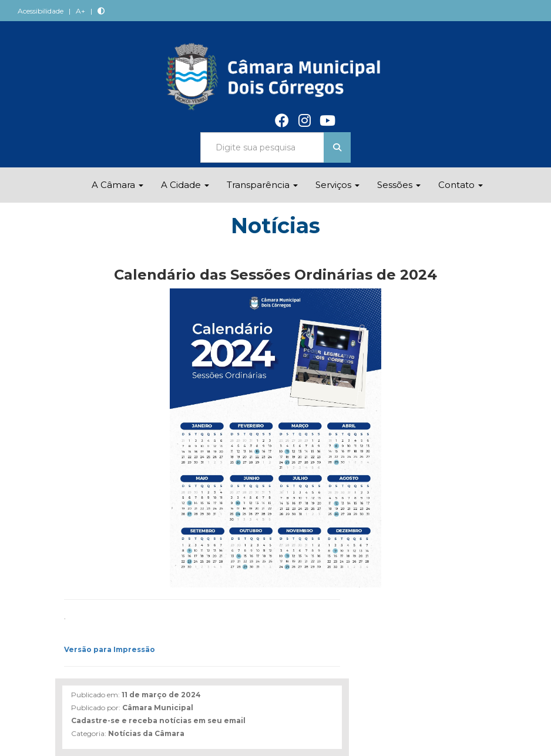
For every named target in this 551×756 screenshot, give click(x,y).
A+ (80, 11)
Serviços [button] (337, 185)
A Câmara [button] (117, 185)
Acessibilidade (41, 11)
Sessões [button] (399, 185)
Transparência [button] (262, 185)
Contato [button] (461, 185)
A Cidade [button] (185, 185)
